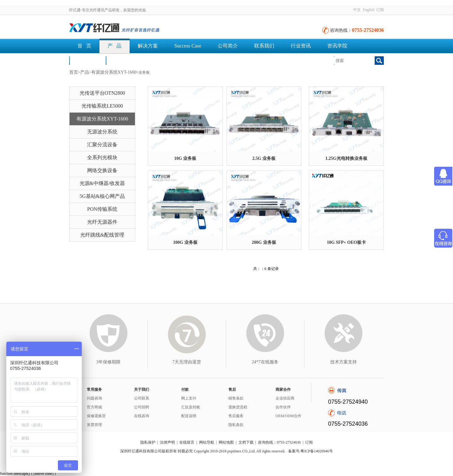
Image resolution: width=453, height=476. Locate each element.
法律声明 (167, 442)
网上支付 (189, 398)
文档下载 (124, 60)
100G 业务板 (185, 242)
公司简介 (228, 46)
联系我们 (264, 46)
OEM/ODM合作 (288, 416)
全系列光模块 (102, 157)
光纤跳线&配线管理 (102, 235)
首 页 (84, 46)
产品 (85, 72)
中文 (357, 10)
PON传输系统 (102, 209)
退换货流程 (238, 407)
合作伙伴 (283, 407)
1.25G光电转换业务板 (346, 158)
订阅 (380, 10)
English (369, 10)
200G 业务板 (264, 242)
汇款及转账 (191, 407)
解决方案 (148, 46)
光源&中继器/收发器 (102, 183)
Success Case (188, 46)
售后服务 (236, 416)
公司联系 (142, 398)
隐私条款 (236, 425)
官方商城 (94, 407)
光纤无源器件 (102, 222)
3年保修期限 (108, 362)
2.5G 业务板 (264, 158)
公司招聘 (142, 407)
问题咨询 (94, 398)
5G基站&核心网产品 (102, 196)
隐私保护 (148, 442)
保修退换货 (96, 416)
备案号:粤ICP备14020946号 (310, 451)
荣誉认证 (87, 60)
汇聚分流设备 (102, 145)
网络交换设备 (102, 170)
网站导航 (207, 442)
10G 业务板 (185, 158)
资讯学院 (337, 46)
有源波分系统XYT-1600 (114, 72)
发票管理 (94, 425)
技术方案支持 (344, 362)
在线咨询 (142, 416)
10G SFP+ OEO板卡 (346, 242)
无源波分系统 (102, 132)
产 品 (115, 46)
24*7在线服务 (265, 362)
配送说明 (189, 416)
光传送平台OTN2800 (102, 93)
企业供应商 (285, 398)
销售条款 (236, 398)
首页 (74, 72)
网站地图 (226, 442)
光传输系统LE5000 (102, 106)
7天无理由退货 (187, 362)
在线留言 (187, 442)
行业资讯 (301, 46)
